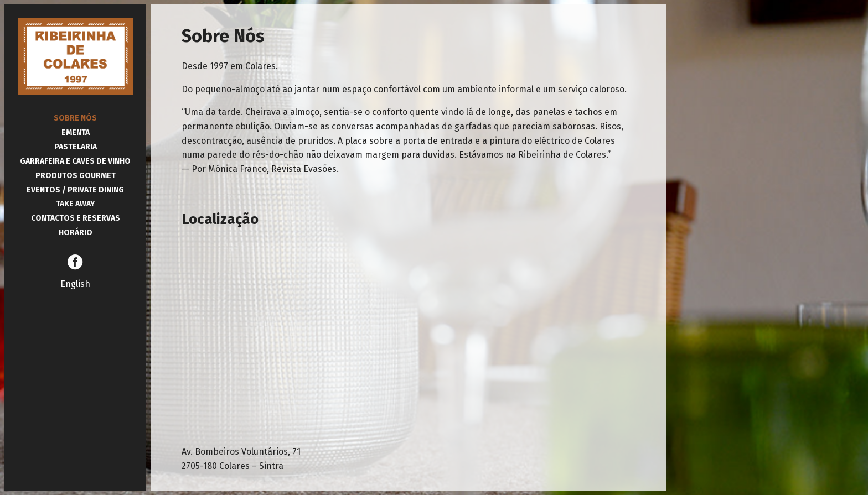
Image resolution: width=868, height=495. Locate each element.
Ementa (76, 132)
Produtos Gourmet (76, 176)
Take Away (75, 204)
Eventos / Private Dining (75, 190)
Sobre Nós (75, 118)
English (75, 284)
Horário (76, 233)
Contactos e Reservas (76, 218)
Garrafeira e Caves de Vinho (75, 161)
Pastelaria (76, 147)
